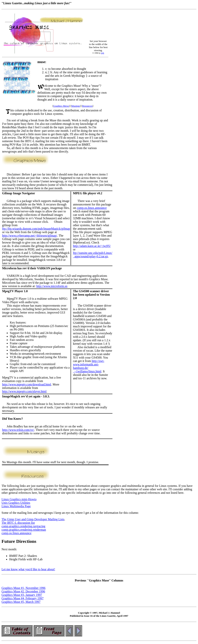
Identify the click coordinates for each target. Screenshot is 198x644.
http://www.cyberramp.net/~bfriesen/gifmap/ (30, 236)
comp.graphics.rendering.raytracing (23, 526)
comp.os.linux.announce (92, 208)
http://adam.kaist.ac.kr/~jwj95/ (92, 246)
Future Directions (19, 541)
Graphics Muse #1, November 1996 (24, 588)
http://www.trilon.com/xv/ (18, 430)
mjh (103, 53)
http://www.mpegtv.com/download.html (27, 384)
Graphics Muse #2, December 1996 (23, 591)
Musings (76, 106)
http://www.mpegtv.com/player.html (24, 391)
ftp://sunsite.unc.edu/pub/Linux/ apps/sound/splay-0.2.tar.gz (93, 255)
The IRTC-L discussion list (18, 523)
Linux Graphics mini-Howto (19, 499)
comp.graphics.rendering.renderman (24, 530)
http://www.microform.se (52, 286)
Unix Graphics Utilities (16, 503)
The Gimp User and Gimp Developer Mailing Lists (33, 519)
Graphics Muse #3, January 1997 (22, 595)
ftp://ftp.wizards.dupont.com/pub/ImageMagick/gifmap (36, 229)
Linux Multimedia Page (16, 506)
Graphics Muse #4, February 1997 (23, 598)
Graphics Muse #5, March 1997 (21, 602)
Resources (87, 106)
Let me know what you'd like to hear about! (28, 569)
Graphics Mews (61, 106)
